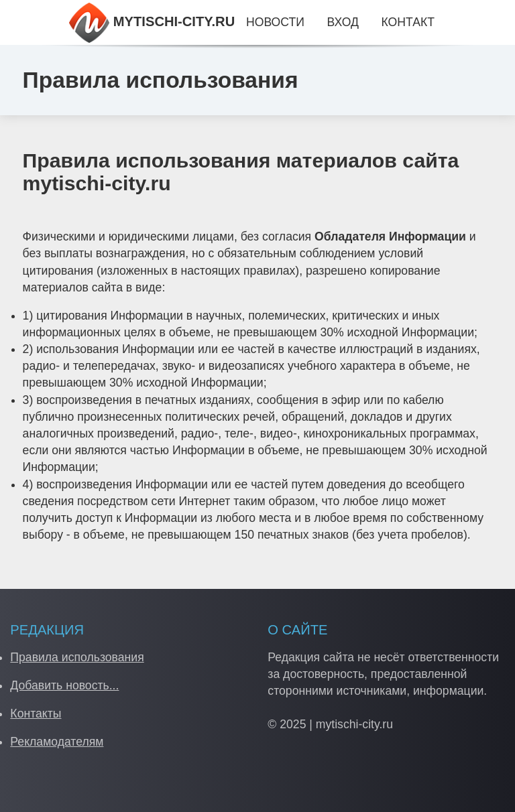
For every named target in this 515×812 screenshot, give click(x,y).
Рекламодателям (57, 742)
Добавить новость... (64, 685)
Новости (275, 22)
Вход (343, 22)
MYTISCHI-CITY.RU (152, 21)
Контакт (408, 22)
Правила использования (77, 657)
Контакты (36, 714)
